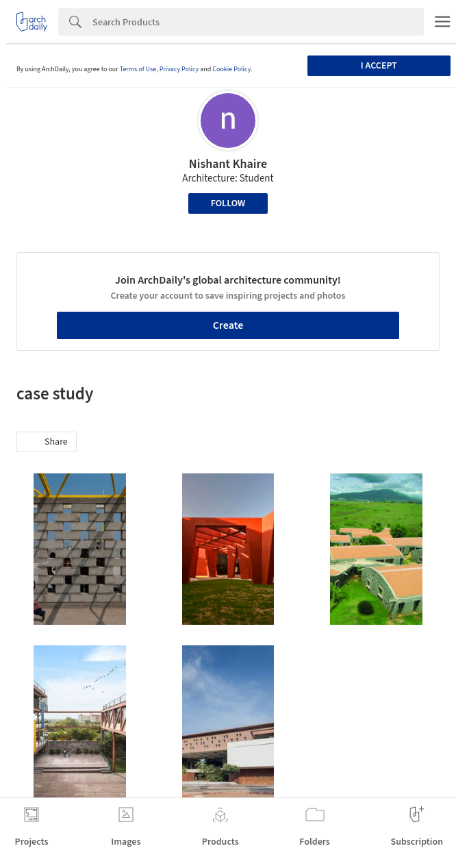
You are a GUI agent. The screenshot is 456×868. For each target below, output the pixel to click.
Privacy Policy (179, 69)
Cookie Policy (231, 69)
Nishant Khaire (228, 164)
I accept (379, 66)
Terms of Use (138, 69)
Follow (228, 203)
